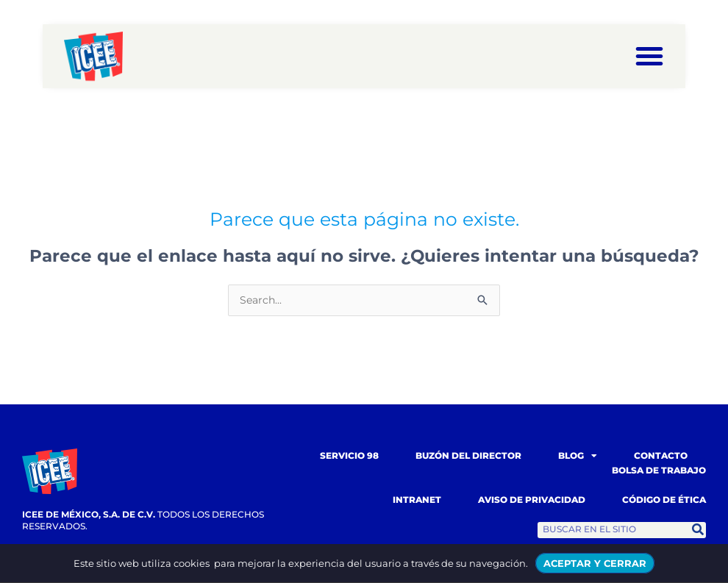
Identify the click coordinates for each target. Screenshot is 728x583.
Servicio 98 (349, 456)
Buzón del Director (468, 456)
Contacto (661, 456)
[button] (649, 56)
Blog (578, 457)
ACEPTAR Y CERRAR (595, 563)
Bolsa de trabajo (659, 471)
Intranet (417, 500)
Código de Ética (664, 500)
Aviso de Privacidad (532, 500)
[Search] (698, 531)
